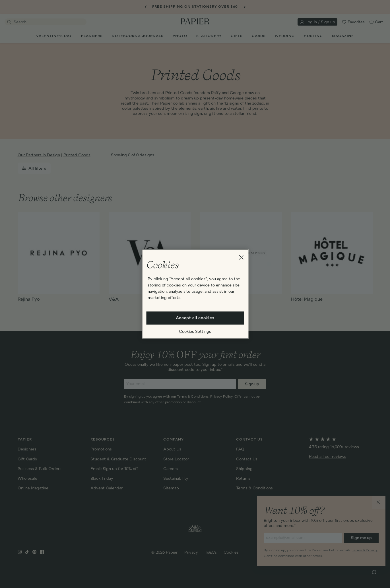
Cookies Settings (195, 332)
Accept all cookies (195, 318)
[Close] (241, 257)
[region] (195, 294)
